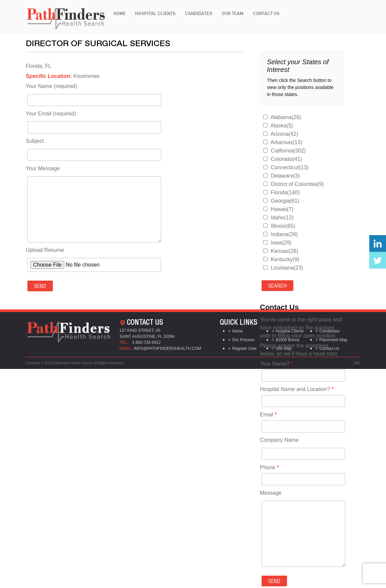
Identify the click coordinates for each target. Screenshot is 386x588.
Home (120, 13)
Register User (244, 349)
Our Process (243, 340)
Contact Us (266, 13)
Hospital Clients (155, 13)
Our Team (233, 13)
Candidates (199, 13)
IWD (357, 363)
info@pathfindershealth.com (168, 349)
